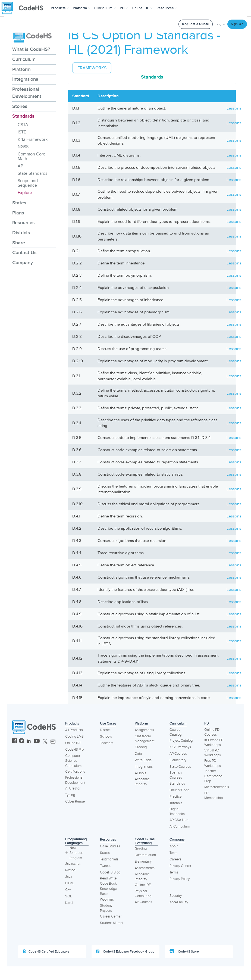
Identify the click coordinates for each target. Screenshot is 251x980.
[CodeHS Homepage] (24, 8)
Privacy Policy (180, 879)
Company (23, 263)
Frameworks (92, 68)
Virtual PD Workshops (213, 753)
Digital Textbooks (177, 812)
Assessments (145, 868)
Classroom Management (145, 739)
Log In (221, 24)
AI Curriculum (180, 826)
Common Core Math (32, 156)
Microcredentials (217, 787)
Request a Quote (196, 24)
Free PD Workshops (213, 763)
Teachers (107, 743)
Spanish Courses (176, 775)
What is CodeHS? (31, 49)
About (174, 846)
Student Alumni (112, 923)
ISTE (22, 132)
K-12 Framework (33, 139)
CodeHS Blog (110, 872)
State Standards (32, 173)
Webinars (107, 900)
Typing (70, 795)
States (19, 203)
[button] (60, 8)
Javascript (73, 864)
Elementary (178, 760)
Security (176, 896)
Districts (21, 233)
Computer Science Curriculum (73, 761)
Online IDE (73, 743)
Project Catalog (181, 741)
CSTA (23, 125)
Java (69, 877)
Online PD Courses (212, 732)
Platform (21, 69)
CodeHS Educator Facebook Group (125, 951)
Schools (106, 736)
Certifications (75, 772)
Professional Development (27, 93)
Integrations (25, 79)
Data (138, 754)
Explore (25, 193)
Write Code (143, 760)
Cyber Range (75, 801)
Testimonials (109, 859)
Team (173, 853)
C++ (68, 890)
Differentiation (145, 855)
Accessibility (179, 902)
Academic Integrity (142, 782)
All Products (74, 730)
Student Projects (106, 908)
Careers (175, 859)
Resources (23, 223)
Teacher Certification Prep (213, 776)
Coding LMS (74, 736)
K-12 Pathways (180, 747)
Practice (175, 797)
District (105, 730)
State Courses (180, 767)
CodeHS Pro (74, 750)
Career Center (111, 916)
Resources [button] (167, 8)
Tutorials (176, 803)
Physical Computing (143, 894)
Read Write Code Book (108, 881)
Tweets (105, 866)
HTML (70, 883)
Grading (141, 747)
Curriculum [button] (105, 8)
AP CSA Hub (179, 820)
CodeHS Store (184, 951)
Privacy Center (180, 866)
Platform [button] (82, 8)
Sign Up (237, 24)
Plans (18, 213)
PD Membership (214, 796)
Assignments (144, 730)
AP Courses (178, 754)
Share (19, 243)
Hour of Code (179, 790)
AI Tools (140, 773)
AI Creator (73, 788)
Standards (23, 116)
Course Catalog (175, 732)
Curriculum (24, 59)
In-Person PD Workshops (214, 743)
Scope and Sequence (28, 183)
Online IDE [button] (142, 8)
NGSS (23, 147)
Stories (20, 106)
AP (20, 166)
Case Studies (110, 846)
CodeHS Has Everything (145, 841)
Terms (174, 872)
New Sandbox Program (74, 853)
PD (207, 723)
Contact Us (24, 252)
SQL (69, 896)
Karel (69, 903)
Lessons (234, 108)
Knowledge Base (108, 891)
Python (70, 870)
